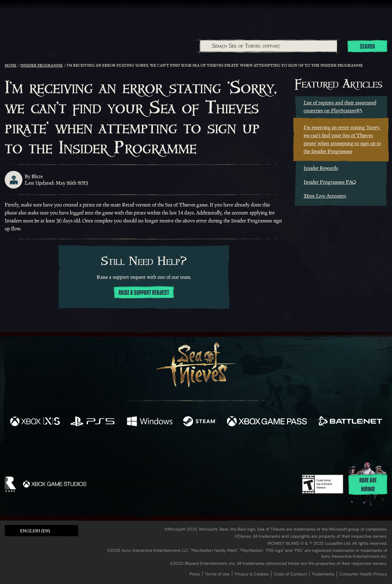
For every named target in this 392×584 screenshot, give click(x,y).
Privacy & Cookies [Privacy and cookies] (252, 574)
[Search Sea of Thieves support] (269, 46)
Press (195, 574)
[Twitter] (152, 446)
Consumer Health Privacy (363, 574)
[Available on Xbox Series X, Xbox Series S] (35, 422)
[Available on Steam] (200, 422)
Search (367, 47)
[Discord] (220, 448)
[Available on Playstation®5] (93, 422)
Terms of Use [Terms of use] (217, 574)
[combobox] (268, 46)
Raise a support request (144, 293)
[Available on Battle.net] (350, 422)
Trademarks (323, 574)
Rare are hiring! (368, 485)
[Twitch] (169, 447)
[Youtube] (195, 446)
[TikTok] (236, 447)
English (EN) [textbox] (35, 531)
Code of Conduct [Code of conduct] (290, 574)
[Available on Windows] (150, 422)
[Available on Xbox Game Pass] (267, 422)
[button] (42, 530)
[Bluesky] (253, 447)
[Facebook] (137, 446)
